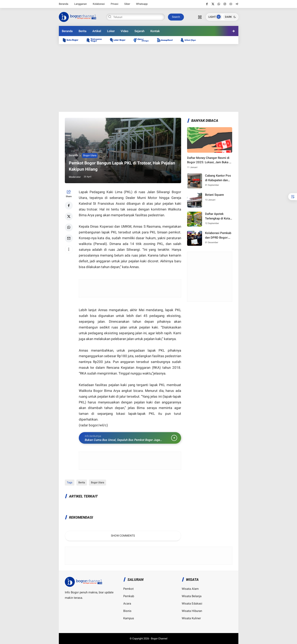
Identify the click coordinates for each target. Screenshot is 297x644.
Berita (82, 31)
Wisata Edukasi (192, 604)
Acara (127, 604)
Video (125, 31)
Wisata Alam (190, 589)
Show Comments (123, 536)
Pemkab (129, 596)
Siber (127, 4)
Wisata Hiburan (192, 611)
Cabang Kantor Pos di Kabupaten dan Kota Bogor (218, 178)
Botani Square (214, 195)
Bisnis (127, 611)
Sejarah (139, 31)
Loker (111, 31)
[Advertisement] (149, 78)
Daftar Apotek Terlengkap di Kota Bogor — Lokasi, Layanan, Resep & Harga (218, 216)
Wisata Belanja (192, 596)
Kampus (129, 618)
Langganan (80, 4)
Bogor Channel (159, 639)
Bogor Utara (90, 155)
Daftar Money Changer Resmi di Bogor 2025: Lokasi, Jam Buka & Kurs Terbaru (209, 160)
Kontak (155, 31)
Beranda (64, 4)
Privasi (114, 4)
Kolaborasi (99, 4)
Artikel (97, 31)
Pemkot (128, 589)
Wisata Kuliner (191, 618)
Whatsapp (142, 4)
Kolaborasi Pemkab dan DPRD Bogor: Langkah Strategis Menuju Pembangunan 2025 (219, 235)
